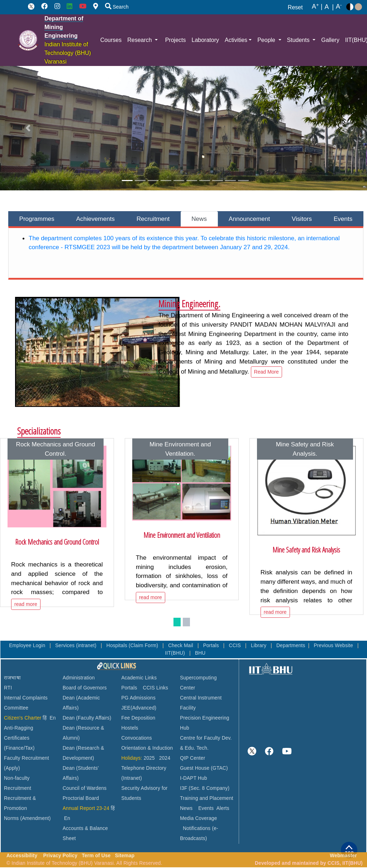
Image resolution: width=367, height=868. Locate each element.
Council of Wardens (85, 788)
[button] (28, 128)
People (267, 40)
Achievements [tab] (95, 219)
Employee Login (28, 646)
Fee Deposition (138, 718)
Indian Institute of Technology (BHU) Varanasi (68, 53)
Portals (212, 646)
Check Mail (181, 646)
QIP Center (192, 758)
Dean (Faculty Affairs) (87, 718)
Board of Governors (85, 688)
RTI (8, 688)
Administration (79, 678)
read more (26, 604)
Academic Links (139, 678)
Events (206, 808)
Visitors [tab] (302, 219)
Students (299, 40)
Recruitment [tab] (153, 219)
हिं (45, 718)
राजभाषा (12, 678)
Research (140, 40)
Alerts (223, 808)
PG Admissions (138, 698)
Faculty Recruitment (27, 758)
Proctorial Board (81, 798)
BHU (200, 653)
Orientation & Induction (147, 748)
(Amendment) (35, 818)
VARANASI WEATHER (307, 703)
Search (117, 7)
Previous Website (334, 646)
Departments (291, 646)
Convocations (136, 738)
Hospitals (118, 646)
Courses (111, 40)
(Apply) (12, 768)
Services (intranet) (77, 646)
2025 (149, 758)
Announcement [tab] (249, 219)
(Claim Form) (144, 646)
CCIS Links (156, 688)
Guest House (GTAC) (204, 768)
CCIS (236, 646)
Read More (266, 372)
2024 (165, 758)
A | (317, 7)
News (186, 808)
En (53, 718)
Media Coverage (198, 818)
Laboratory (205, 40)
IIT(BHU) (176, 653)
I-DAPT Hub (194, 778)
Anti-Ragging (19, 728)
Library (259, 646)
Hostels (130, 728)
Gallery (330, 40)
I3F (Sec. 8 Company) (205, 788)
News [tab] (199, 219)
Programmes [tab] (37, 219)
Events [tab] (343, 219)
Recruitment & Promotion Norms (20, 808)
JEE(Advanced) (139, 708)
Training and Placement (207, 798)
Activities (236, 40)
